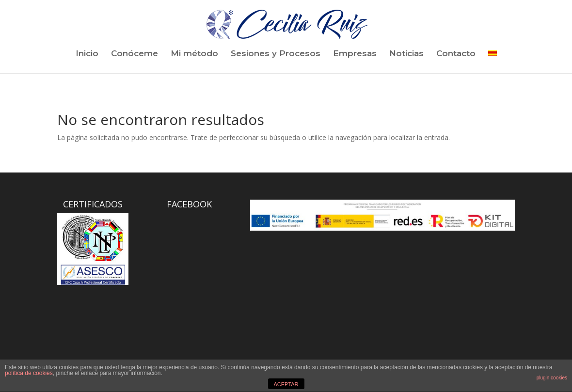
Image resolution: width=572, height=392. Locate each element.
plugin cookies (552, 378)
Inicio (87, 54)
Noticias (406, 54)
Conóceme (135, 54)
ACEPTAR (286, 384)
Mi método (194, 54)
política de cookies (29, 373)
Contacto (456, 54)
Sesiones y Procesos (276, 54)
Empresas (355, 54)
